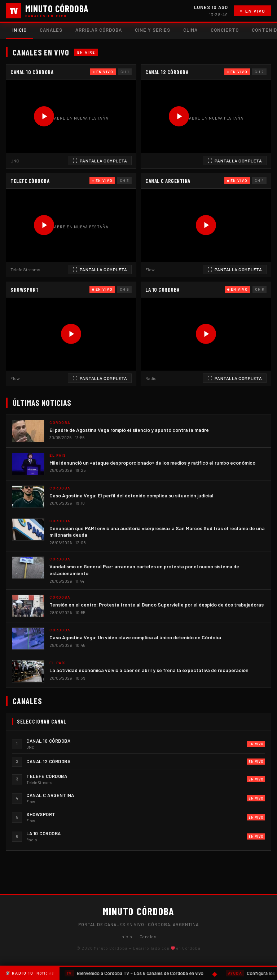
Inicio (19, 30)
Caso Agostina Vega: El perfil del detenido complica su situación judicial (131, 495)
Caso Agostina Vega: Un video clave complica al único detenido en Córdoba (135, 637)
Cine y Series (153, 30)
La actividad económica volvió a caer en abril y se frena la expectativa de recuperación (149, 670)
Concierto (225, 30)
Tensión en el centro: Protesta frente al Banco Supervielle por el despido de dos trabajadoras (157, 605)
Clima (190, 30)
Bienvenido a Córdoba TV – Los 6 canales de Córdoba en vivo (134, 973)
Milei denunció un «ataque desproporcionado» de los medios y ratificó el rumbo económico (152, 463)
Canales (51, 30)
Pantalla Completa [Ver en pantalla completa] (100, 161)
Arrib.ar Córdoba (99, 30)
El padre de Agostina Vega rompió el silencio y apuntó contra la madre (129, 430)
